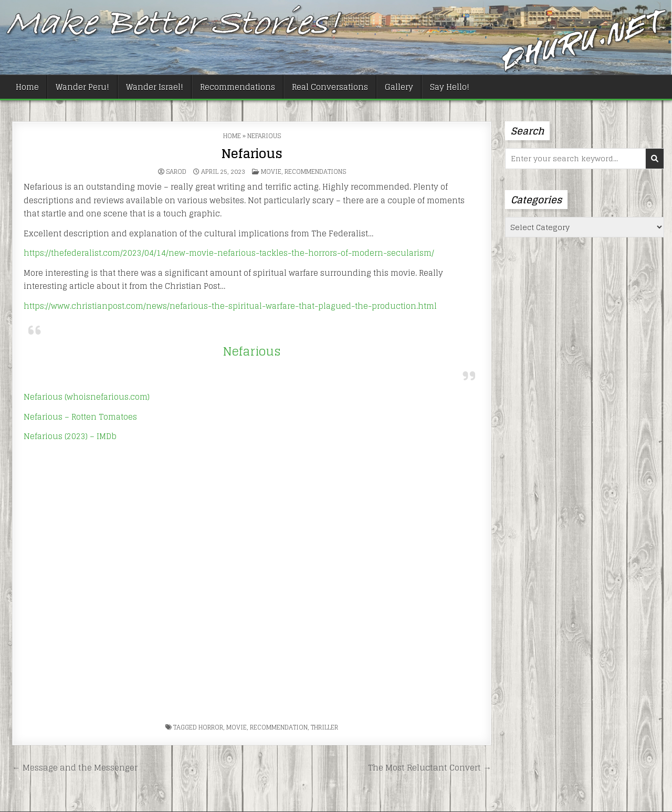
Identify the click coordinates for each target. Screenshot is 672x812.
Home (27, 87)
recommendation (279, 727)
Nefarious (251, 154)
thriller (324, 727)
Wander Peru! (82, 87)
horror (211, 727)
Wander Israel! (155, 87)
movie (237, 727)
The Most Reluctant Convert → (429, 767)
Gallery (399, 87)
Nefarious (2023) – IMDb (70, 436)
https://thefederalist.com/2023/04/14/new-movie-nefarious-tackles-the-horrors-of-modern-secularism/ (229, 253)
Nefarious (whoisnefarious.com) (87, 397)
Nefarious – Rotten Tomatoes (80, 417)
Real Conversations (330, 87)
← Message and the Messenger (75, 767)
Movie (271, 171)
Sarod (176, 172)
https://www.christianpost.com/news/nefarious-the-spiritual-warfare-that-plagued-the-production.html (230, 306)
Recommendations (238, 87)
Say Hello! (450, 87)
